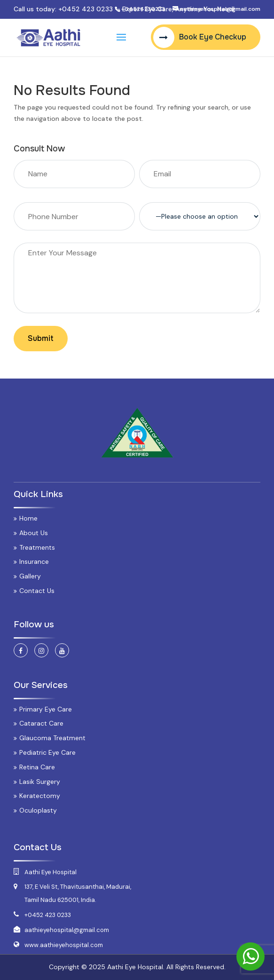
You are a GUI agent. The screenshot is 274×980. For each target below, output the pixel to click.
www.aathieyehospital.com (64, 945)
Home (28, 518)
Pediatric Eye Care (47, 752)
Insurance (34, 561)
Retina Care (37, 767)
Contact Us (37, 591)
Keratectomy (40, 796)
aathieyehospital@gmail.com (67, 930)
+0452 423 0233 (86, 9)
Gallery (30, 576)
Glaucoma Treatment (52, 738)
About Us (34, 533)
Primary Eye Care (46, 709)
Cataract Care (41, 723)
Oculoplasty (38, 810)
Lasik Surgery (40, 782)
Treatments (37, 547)
